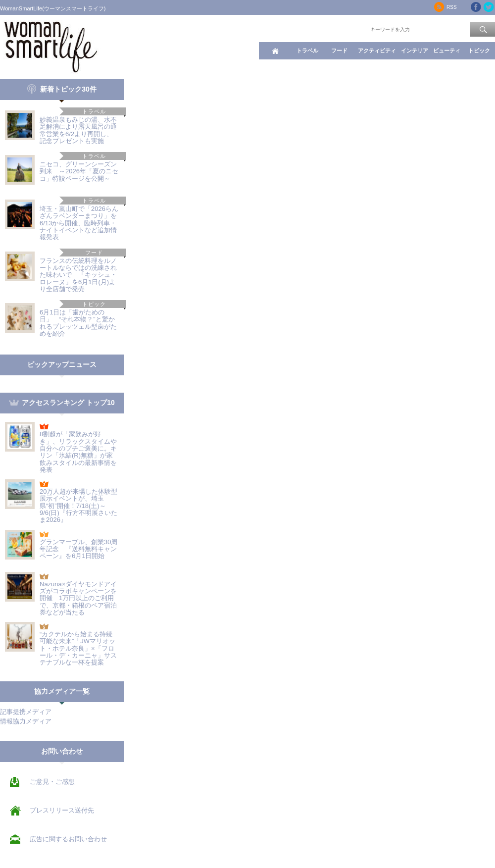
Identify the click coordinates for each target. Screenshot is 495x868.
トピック (479, 51)
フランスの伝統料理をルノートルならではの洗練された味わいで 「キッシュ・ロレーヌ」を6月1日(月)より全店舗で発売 (78, 275)
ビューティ (447, 51)
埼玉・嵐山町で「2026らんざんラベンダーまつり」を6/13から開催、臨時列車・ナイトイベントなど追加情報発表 (79, 223)
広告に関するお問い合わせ (68, 839)
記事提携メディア (26, 712)
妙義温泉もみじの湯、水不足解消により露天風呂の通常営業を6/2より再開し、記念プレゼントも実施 (78, 130)
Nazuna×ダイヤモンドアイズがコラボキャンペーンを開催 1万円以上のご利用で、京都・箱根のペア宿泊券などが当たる (78, 598)
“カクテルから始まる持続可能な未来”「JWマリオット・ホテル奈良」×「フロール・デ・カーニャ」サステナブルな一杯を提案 (78, 648)
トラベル (307, 51)
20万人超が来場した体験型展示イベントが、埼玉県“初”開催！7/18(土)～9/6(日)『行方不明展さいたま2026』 (78, 506)
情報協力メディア (26, 721)
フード (339, 51)
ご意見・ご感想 (52, 782)
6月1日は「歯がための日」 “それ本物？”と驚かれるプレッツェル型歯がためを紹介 (78, 323)
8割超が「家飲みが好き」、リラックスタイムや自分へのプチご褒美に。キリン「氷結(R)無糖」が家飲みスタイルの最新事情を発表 (78, 452)
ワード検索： (352, 29)
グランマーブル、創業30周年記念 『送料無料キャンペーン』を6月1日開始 (78, 549)
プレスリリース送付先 (62, 810)
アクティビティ (377, 51)
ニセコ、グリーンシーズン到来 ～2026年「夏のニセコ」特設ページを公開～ (79, 171)
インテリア (415, 51)
